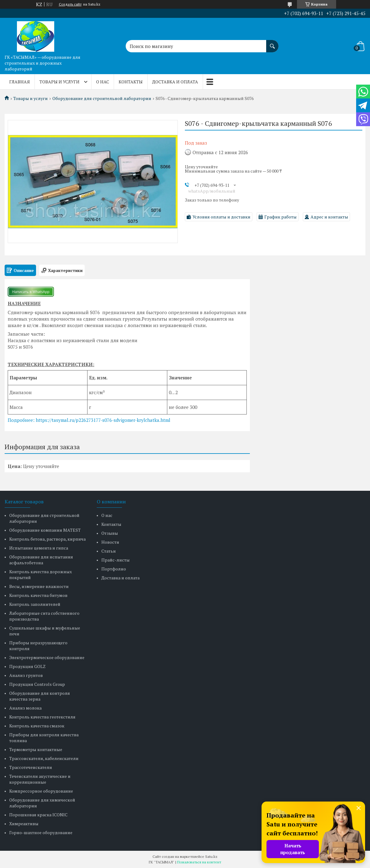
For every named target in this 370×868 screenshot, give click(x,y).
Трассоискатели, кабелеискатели (44, 758)
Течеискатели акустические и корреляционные (40, 779)
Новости (110, 542)
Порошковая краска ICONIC (38, 815)
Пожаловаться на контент (199, 862)
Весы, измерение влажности (39, 586)
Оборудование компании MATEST (45, 530)
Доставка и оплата (175, 82)
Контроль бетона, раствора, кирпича (47, 539)
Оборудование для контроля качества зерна (40, 696)
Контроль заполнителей (35, 604)
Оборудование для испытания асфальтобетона (41, 560)
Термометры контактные (36, 749)
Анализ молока (25, 708)
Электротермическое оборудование (47, 657)
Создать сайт (70, 4)
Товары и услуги (59, 82)
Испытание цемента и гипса (39, 548)
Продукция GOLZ (27, 666)
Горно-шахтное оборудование (41, 832)
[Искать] (272, 43)
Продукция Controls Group (37, 684)
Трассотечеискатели (31, 767)
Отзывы (110, 533)
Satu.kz (211, 856)
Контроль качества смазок (37, 726)
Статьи (109, 551)
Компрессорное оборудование (41, 791)
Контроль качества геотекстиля (42, 717)
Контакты (131, 82)
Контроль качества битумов (38, 595)
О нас (103, 82)
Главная (20, 82)
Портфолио (114, 569)
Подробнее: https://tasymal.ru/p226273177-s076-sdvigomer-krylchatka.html (89, 420)
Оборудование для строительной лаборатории (102, 98)
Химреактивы (24, 824)
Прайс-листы (116, 560)
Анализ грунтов (26, 675)
